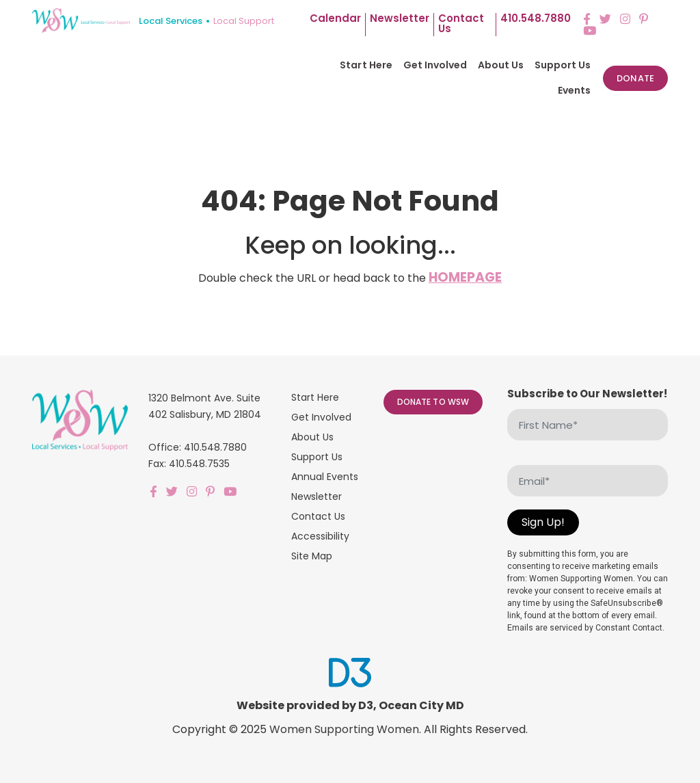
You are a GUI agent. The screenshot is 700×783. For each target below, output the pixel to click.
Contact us (461, 24)
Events (574, 90)
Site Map (312, 556)
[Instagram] (625, 19)
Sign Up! (543, 522)
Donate (635, 78)
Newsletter (400, 19)
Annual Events (325, 477)
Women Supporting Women (344, 729)
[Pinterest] (644, 19)
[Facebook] (587, 19)
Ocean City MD (421, 705)
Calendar (335, 19)
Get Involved (435, 65)
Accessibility (320, 536)
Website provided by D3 (305, 705)
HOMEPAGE (465, 277)
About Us (501, 65)
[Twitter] (605, 19)
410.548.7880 (536, 19)
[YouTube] (590, 30)
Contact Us (318, 516)
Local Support (244, 21)
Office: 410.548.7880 (198, 447)
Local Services (171, 21)
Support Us (563, 65)
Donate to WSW (433, 402)
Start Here (366, 65)
